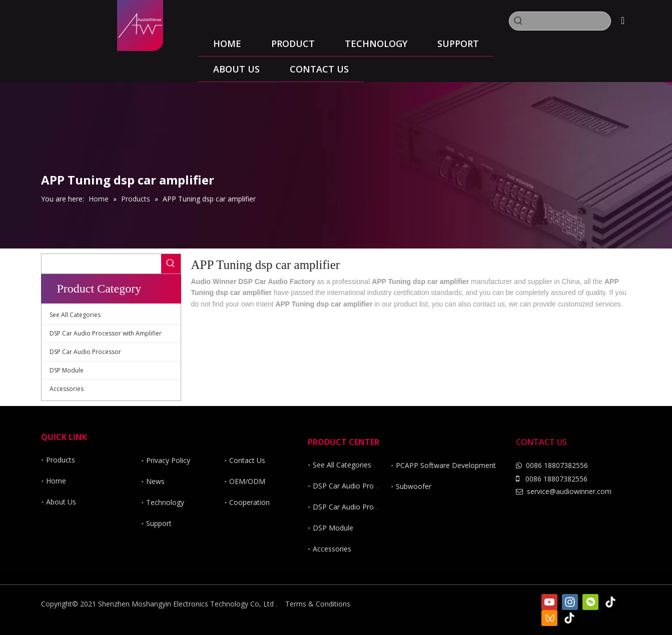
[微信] (590, 602)
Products (61, 460)
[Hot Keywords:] (518, 21)
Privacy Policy (168, 460)
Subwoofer (414, 486)
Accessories (67, 389)
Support (159, 523)
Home (56, 481)
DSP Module (67, 370)
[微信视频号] (549, 618)
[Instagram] (570, 602)
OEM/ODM (247, 481)
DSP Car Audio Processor (85, 352)
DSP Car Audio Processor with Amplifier (106, 333)
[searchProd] (569, 21)
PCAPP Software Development (446, 465)
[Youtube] (549, 602)
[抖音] (570, 618)
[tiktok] (611, 602)
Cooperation (249, 502)
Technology (165, 502)
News (155, 481)
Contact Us (247, 460)
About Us (61, 502)
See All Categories (75, 315)
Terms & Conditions (318, 604)
